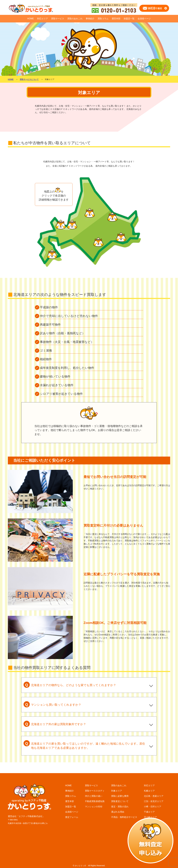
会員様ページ (144, 19)
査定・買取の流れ (120, 807)
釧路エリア (149, 849)
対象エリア (117, 791)
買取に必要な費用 (120, 796)
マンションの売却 (94, 807)
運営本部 (116, 19)
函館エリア (149, 833)
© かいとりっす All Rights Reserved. (89, 866)
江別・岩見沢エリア (154, 801)
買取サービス (58, 19)
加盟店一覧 (129, 19)
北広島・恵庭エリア (154, 796)
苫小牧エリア (150, 817)
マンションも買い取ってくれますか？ (52, 704)
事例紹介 (90, 19)
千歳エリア (149, 812)
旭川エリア (149, 828)
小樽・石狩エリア (153, 807)
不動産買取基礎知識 (95, 801)
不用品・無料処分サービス (124, 817)
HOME (31, 19)
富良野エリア (150, 838)
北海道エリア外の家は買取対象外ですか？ (55, 724)
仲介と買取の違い (94, 796)
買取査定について (120, 801)
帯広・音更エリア (153, 822)
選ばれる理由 (118, 812)
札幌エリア (149, 791)
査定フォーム (72, 817)
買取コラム (103, 19)
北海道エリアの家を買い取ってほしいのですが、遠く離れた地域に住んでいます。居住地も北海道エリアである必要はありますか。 (84, 745)
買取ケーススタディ (95, 791)
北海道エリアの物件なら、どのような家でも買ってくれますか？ (70, 685)
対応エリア (42, 19)
